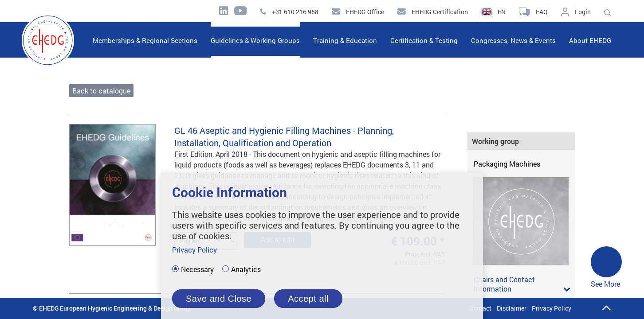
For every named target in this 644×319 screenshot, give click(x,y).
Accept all (308, 299)
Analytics (246, 269)
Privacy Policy (552, 308)
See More (606, 267)
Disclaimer (512, 308)
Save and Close (219, 299)
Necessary (197, 269)
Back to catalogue (101, 91)
